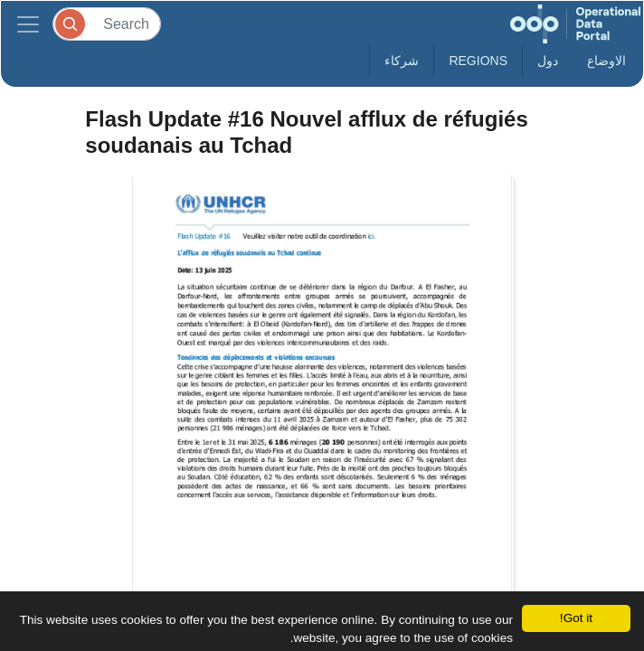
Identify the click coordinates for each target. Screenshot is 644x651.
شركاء (402, 61)
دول (548, 61)
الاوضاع (606, 61)
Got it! (576, 618)
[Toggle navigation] (28, 24)
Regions (478, 61)
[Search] (107, 24)
